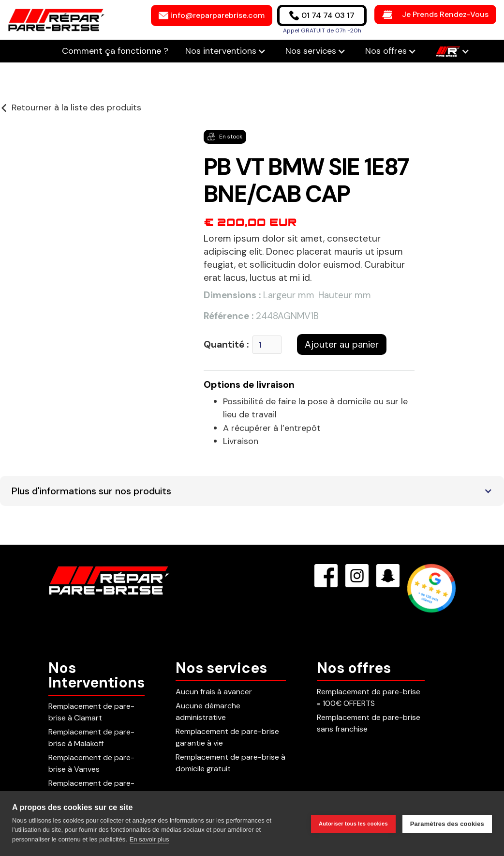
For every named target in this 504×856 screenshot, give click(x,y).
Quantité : (226, 344)
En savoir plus (149, 839)
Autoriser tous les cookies (353, 824)
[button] (226, 51)
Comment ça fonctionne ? (116, 51)
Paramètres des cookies (447, 824)
